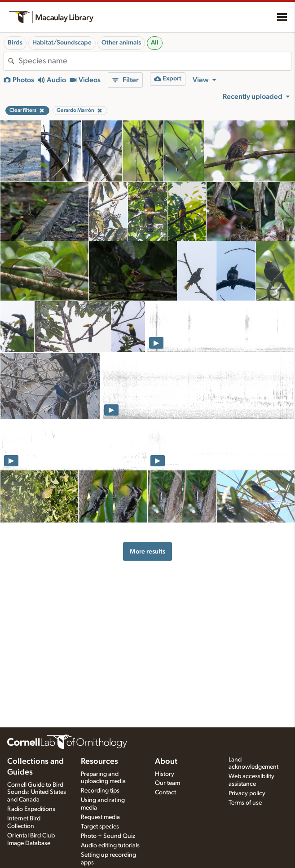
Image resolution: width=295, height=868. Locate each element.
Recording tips (100, 791)
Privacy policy (247, 793)
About (166, 762)
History (165, 774)
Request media (100, 817)
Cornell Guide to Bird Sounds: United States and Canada (37, 793)
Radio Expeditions (31, 809)
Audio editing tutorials (110, 846)
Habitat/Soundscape (62, 43)
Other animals (121, 43)
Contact (165, 793)
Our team (167, 783)
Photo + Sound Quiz (108, 836)
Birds (15, 43)
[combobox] (155, 61)
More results (147, 551)
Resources (99, 762)
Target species (100, 827)
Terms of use (245, 803)
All (155, 43)
